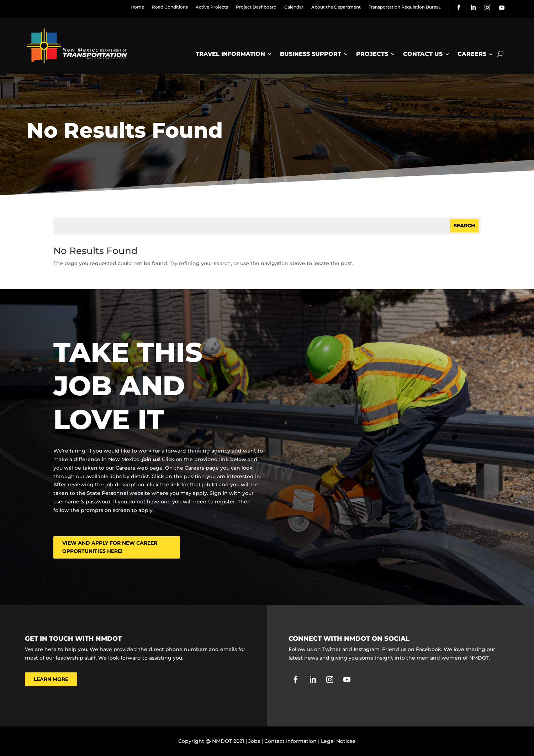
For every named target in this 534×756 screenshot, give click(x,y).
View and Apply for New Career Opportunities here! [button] (110, 547)
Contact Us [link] (423, 54)
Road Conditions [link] (170, 7)
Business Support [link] (311, 54)
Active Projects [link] (212, 7)
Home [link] (137, 7)
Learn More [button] (51, 679)
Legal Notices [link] (338, 741)
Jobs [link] (254, 741)
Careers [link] (472, 54)
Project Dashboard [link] (256, 7)
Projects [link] (372, 54)
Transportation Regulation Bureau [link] (405, 7)
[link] (459, 7)
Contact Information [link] (290, 741)
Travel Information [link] (230, 54)
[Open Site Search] (500, 54)
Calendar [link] (294, 7)
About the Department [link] (336, 7)
